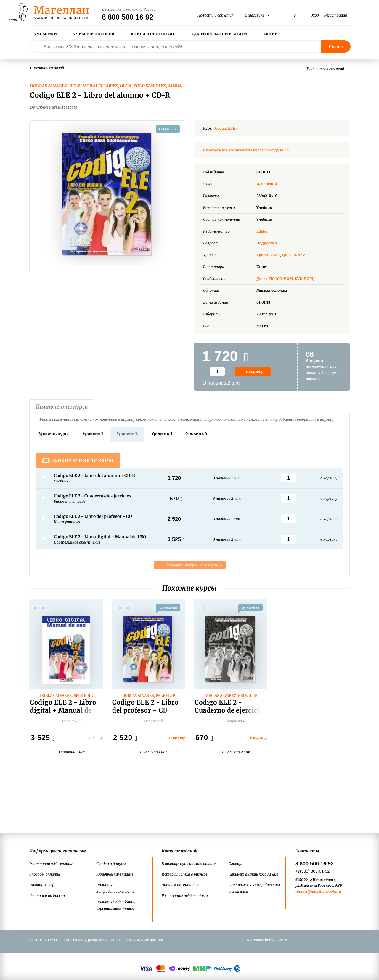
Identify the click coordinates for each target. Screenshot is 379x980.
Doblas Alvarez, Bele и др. (66, 697)
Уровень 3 (162, 433)
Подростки (267, 243)
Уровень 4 (197, 433)
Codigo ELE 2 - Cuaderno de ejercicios (231, 707)
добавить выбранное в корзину (190, 565)
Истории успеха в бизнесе (184, 874)
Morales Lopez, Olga (107, 86)
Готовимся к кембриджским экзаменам (254, 888)
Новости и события (216, 15)
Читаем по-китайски (181, 885)
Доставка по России (47, 896)
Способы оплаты (45, 874)
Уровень (269, 255)
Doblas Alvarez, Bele (55, 86)
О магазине (255, 15)
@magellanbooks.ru (324, 891)
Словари (236, 864)
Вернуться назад (49, 68)
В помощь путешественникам (189, 864)
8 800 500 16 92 (128, 17)
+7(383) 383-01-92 (312, 871)
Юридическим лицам (115, 874)
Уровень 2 (127, 433)
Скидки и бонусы (111, 864)
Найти (336, 46)
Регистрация (336, 15)
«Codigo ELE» (225, 128)
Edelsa (262, 231)
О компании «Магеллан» (51, 864)
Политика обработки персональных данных (116, 905)
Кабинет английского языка (253, 874)
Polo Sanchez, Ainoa (158, 86)
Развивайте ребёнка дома (185, 896)
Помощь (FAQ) (42, 885)
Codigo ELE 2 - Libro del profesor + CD (145, 707)
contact (301, 891)
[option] (107, 194)
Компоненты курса (62, 407)
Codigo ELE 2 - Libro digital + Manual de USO (63, 711)
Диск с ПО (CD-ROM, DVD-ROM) (285, 279)
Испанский (271, 184)
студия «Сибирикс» (144, 940)
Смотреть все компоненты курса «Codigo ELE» (246, 150)
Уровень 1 (93, 433)
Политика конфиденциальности (115, 888)
